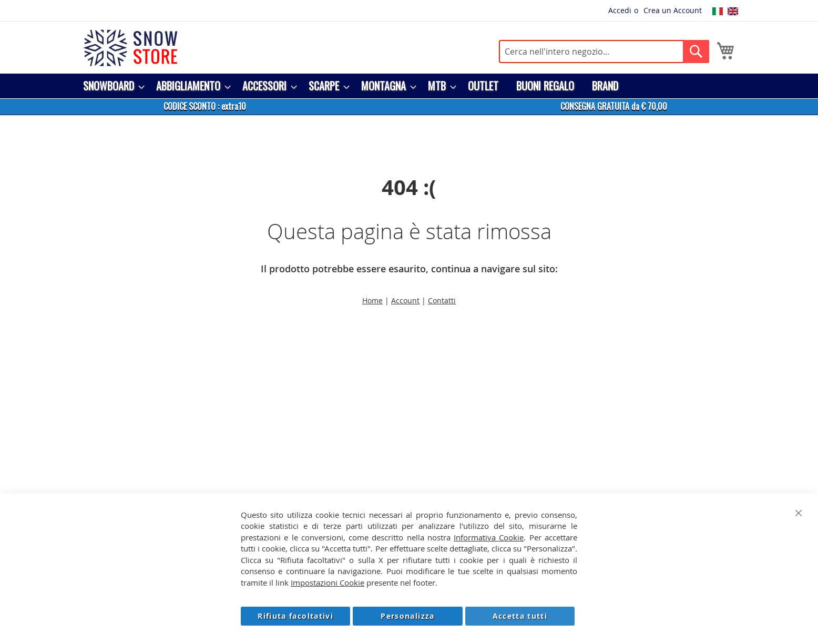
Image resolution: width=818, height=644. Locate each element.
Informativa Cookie (489, 537)
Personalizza (407, 616)
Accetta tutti (520, 616)
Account (405, 300)
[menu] (409, 86)
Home (372, 300)
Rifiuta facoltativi (295, 616)
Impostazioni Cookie (328, 582)
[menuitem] (111, 86)
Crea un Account (673, 10)
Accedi (620, 10)
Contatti (442, 300)
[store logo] (130, 48)
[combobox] (604, 52)
